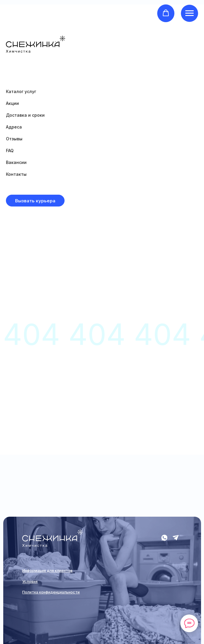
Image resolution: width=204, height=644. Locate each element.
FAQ (10, 151)
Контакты (16, 174)
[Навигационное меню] (189, 13)
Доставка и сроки (25, 115)
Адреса (14, 127)
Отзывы (14, 139)
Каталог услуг (21, 91)
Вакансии (16, 162)
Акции (12, 103)
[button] (166, 13)
